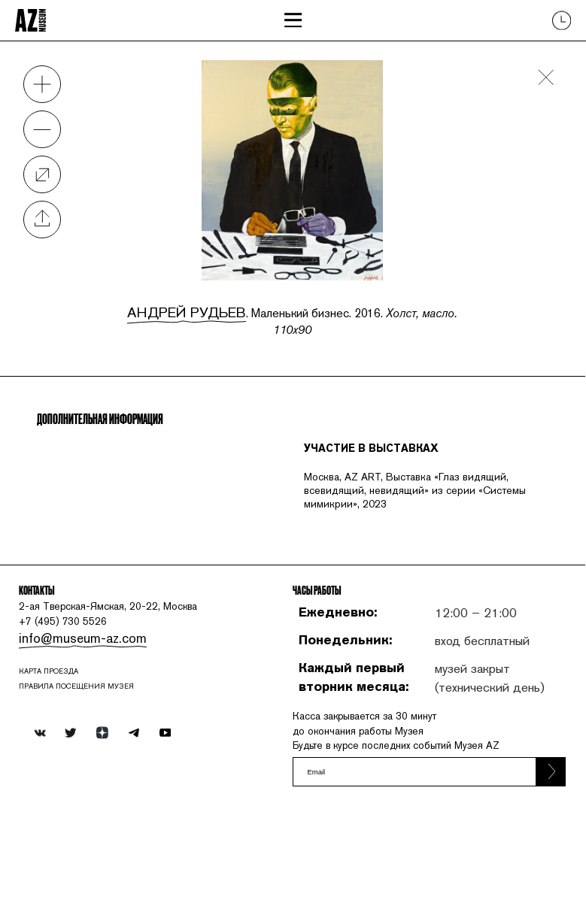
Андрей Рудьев (181, 309)
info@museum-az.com (88, 720)
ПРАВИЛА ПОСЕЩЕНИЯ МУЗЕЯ (94, 778)
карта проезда (62, 759)
